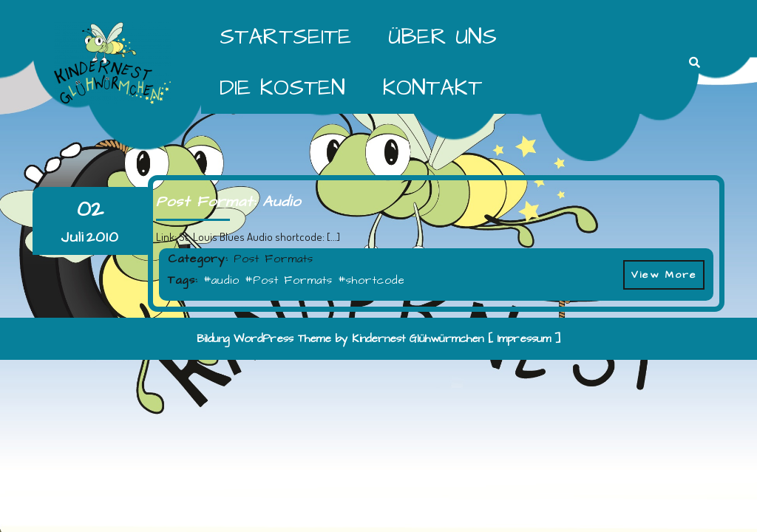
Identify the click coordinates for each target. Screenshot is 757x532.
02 (90, 209)
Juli (72, 237)
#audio (221, 280)
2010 (103, 237)
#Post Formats (289, 280)
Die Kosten (282, 88)
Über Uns (442, 37)
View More (660, 271)
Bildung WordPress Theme (264, 339)
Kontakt (432, 88)
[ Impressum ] (525, 339)
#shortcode (371, 280)
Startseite (285, 37)
